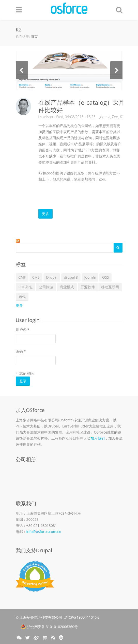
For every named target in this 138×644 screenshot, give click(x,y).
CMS (36, 277)
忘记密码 (26, 373)
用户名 (22, 329)
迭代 (22, 297)
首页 (34, 37)
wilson (48, 117)
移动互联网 (110, 287)
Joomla (105, 117)
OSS (105, 277)
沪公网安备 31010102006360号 (49, 627)
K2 (122, 117)
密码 (21, 351)
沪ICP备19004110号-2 (82, 617)
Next (116, 70)
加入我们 (98, 438)
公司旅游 (46, 287)
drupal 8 (71, 277)
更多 (45, 214)
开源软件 (88, 287)
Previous (22, 70)
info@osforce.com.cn (44, 532)
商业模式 (67, 287)
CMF (22, 277)
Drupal (52, 277)
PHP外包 (26, 287)
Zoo (115, 117)
